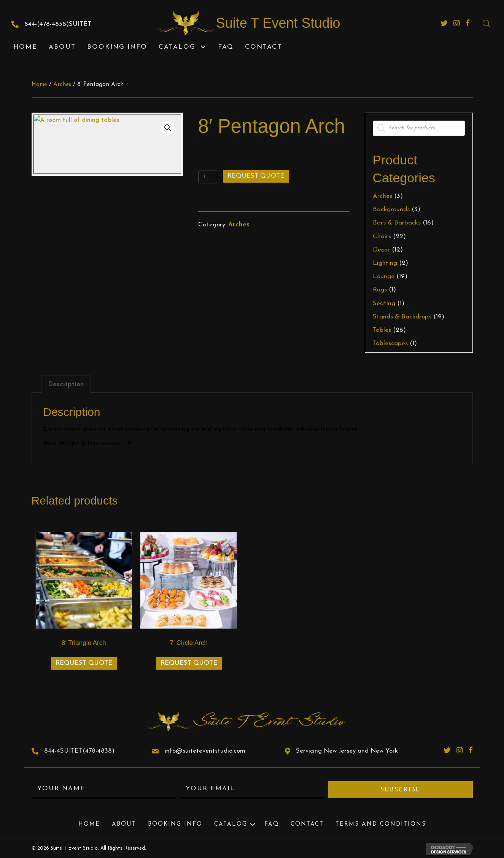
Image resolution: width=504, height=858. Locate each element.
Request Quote (256, 176)
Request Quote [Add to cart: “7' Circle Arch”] (189, 663)
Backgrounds (391, 209)
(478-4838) (99, 751)
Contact (307, 824)
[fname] (104, 790)
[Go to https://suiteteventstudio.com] (272, 23)
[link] (25, 47)
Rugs (380, 290)
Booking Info (175, 824)
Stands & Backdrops (402, 317)
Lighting (385, 263)
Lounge (384, 276)
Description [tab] (66, 384)
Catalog (231, 824)
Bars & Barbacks (397, 223)
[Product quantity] (208, 177)
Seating (384, 303)
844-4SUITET (63, 751)
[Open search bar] (487, 24)
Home (39, 84)
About (124, 824)
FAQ (272, 824)
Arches (62, 84)
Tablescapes (390, 343)
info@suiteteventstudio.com (205, 751)
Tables (382, 330)
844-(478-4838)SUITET (58, 24)
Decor (381, 250)
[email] (252, 790)
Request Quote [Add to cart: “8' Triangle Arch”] (84, 663)
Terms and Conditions (381, 824)
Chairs (382, 236)
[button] (203, 47)
